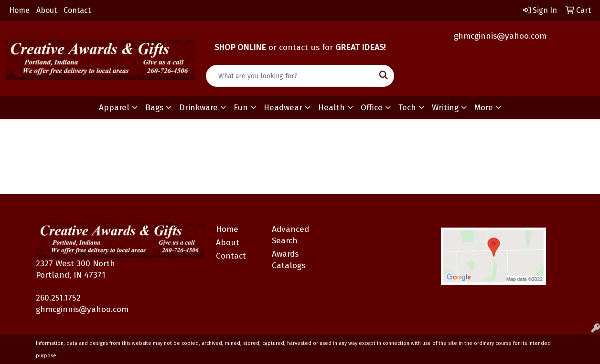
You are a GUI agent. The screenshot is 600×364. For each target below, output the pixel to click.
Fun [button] (241, 108)
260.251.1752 (58, 298)
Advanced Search (290, 235)
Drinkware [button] (198, 108)
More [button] (484, 108)
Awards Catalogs (289, 260)
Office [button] (372, 108)
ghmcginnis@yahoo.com (500, 36)
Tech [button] (407, 108)
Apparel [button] (114, 108)
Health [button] (332, 108)
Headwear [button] (283, 108)
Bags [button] (154, 108)
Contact (77, 10)
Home (19, 10)
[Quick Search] (290, 76)
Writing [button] (445, 108)
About (47, 10)
